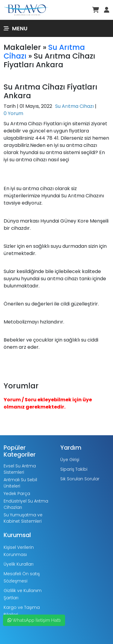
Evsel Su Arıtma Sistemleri (20, 469)
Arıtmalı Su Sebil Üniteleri (20, 483)
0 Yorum (13, 113)
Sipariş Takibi (74, 469)
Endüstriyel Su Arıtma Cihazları (26, 504)
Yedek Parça (17, 494)
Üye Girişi (70, 460)
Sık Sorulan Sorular (80, 479)
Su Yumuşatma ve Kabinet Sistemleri (23, 518)
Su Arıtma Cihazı (74, 106)
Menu (16, 28)
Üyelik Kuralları (19, 564)
